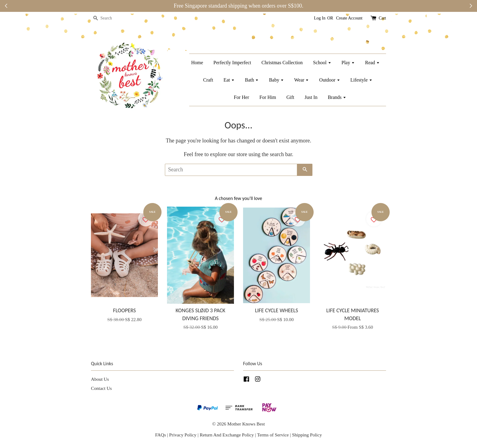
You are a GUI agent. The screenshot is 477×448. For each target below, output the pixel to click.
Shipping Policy (307, 435)
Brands (337, 97)
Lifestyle (361, 80)
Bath (252, 80)
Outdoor (329, 80)
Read (372, 63)
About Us (100, 379)
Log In (320, 18)
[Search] (109, 18)
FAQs (160, 435)
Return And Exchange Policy (227, 435)
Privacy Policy (183, 435)
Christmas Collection (282, 63)
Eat (229, 80)
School (322, 63)
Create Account (349, 18)
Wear (301, 80)
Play (348, 63)
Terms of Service (273, 435)
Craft (208, 80)
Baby (276, 80)
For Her (242, 97)
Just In (311, 97)
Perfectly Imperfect (232, 63)
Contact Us (101, 388)
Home (197, 63)
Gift (290, 97)
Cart (382, 18)
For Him (268, 97)
